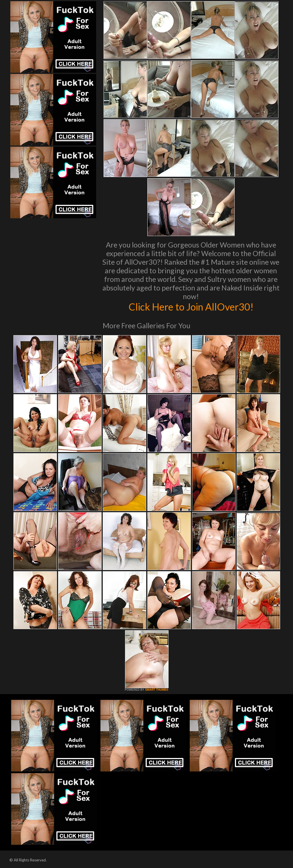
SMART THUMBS (157, 690)
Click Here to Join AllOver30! (191, 307)
